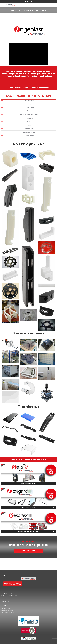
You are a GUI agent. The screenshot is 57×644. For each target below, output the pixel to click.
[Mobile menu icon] (54, 5)
